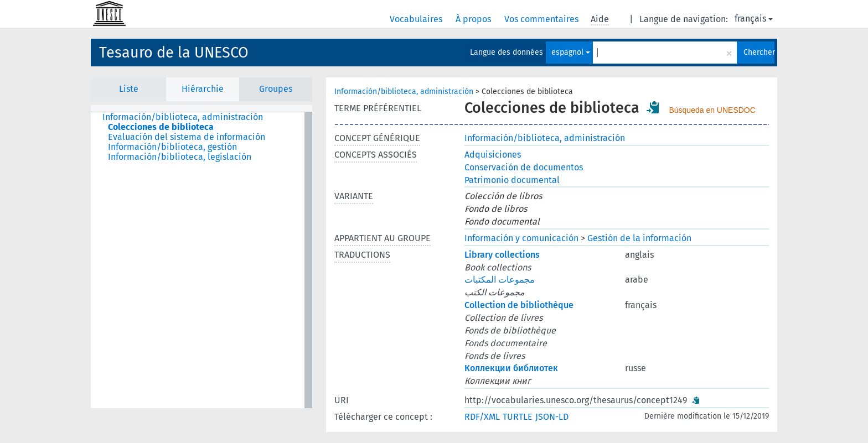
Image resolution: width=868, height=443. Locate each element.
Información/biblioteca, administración (404, 92)
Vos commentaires (542, 19)
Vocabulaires (417, 19)
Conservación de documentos (524, 167)
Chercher (759, 52)
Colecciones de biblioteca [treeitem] (161, 127)
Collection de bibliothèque (519, 305)
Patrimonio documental (512, 180)
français (754, 19)
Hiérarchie (203, 89)
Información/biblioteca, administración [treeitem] (183, 117)
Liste (129, 89)
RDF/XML (482, 417)
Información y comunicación (521, 238)
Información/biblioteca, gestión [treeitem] (172, 147)
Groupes (276, 89)
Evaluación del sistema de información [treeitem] (187, 137)
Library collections (502, 255)
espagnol (571, 52)
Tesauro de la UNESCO (174, 53)
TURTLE (518, 417)
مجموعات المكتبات (500, 280)
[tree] (201, 260)
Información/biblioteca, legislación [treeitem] (180, 157)
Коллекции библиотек (511, 368)
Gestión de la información (639, 238)
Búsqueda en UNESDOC (712, 110)
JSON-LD (552, 417)
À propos (474, 19)
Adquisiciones (493, 155)
